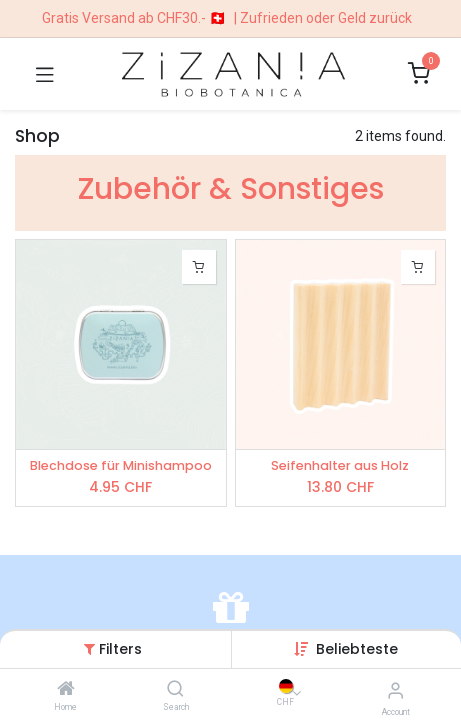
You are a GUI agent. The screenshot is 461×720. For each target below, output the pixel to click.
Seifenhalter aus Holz (340, 465)
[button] (357, 649)
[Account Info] (395, 690)
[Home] (66, 690)
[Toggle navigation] (45, 74)
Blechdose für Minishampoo (121, 465)
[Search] (175, 690)
